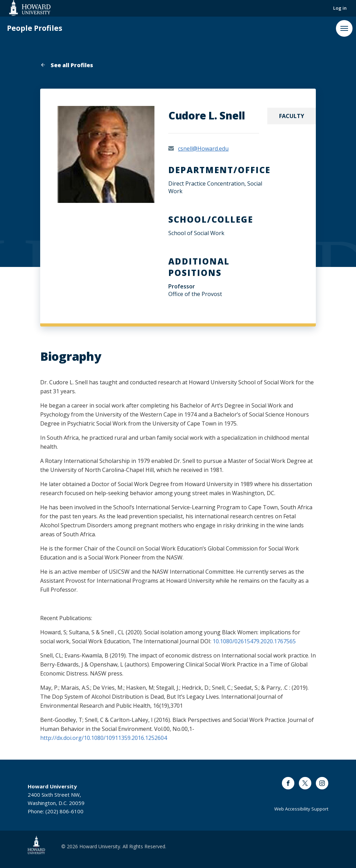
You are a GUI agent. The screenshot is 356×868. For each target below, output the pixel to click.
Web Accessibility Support (301, 809)
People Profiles (35, 28)
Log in (340, 8)
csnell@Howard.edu (203, 149)
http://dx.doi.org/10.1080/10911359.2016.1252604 (104, 738)
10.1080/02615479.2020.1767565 (254, 641)
